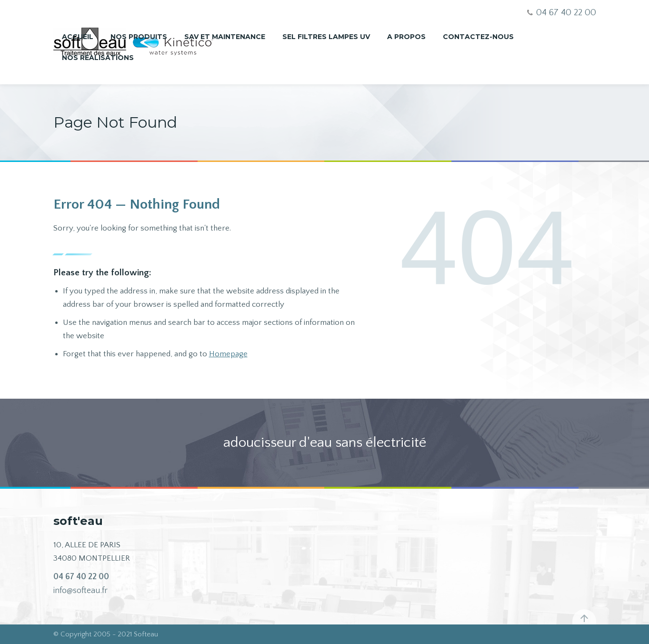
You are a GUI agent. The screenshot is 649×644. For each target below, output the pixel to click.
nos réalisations (98, 58)
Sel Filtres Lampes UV (326, 37)
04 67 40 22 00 (81, 577)
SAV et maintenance (225, 37)
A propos (406, 37)
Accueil (78, 37)
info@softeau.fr (80, 591)
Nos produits (139, 37)
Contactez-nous (478, 37)
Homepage (228, 354)
